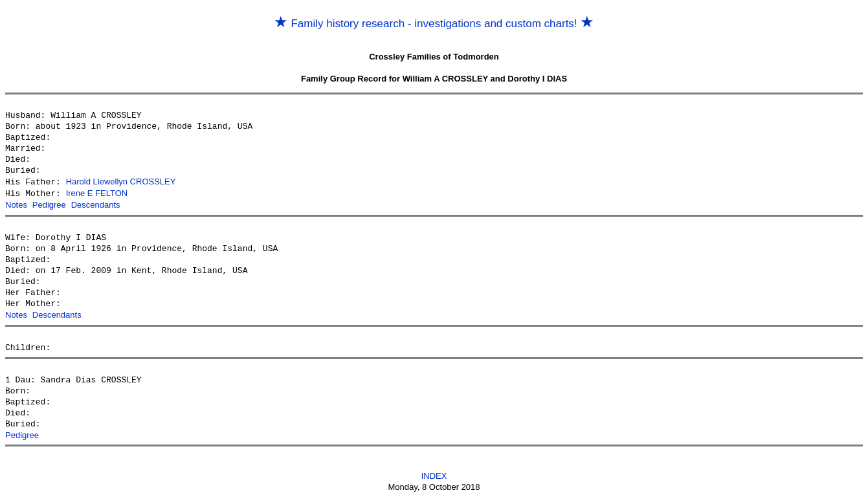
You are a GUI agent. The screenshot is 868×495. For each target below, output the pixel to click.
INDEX (434, 473)
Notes (16, 203)
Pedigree (49, 203)
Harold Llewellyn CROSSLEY (121, 181)
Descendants (96, 203)
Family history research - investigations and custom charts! (434, 24)
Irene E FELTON (97, 192)
